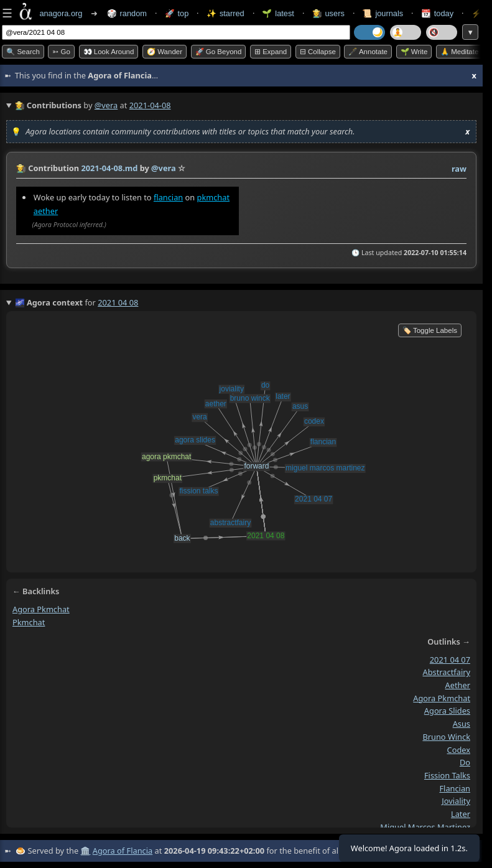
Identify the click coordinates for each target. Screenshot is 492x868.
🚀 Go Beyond (219, 52)
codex (459, 750)
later (461, 814)
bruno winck (446, 737)
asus (462, 724)
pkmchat (214, 197)
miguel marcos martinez (425, 827)
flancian (168, 197)
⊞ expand (271, 52)
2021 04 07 (450, 660)
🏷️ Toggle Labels (430, 330)
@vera (106, 105)
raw (459, 169)
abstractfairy (447, 672)
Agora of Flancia (123, 851)
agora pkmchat (41, 609)
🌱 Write (414, 52)
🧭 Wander (165, 52)
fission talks (447, 775)
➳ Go (61, 52)
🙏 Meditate (459, 52)
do (465, 762)
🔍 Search (23, 52)
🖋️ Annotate (368, 52)
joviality (456, 801)
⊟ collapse (318, 52)
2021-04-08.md (109, 168)
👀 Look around (109, 52)
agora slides (447, 711)
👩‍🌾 (21, 168)
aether (46, 211)
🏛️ (85, 851)
